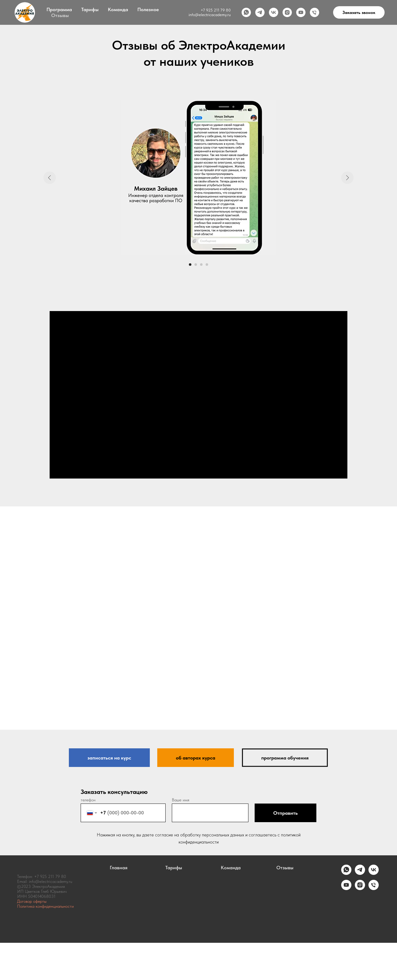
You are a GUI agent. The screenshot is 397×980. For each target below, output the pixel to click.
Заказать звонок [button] (359, 12)
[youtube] (301, 12)
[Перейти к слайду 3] (201, 265)
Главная (119, 868)
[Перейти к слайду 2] (196, 265)
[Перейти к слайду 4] (207, 265)
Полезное (148, 9)
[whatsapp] (246, 12)
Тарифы (90, 9)
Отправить (285, 813)
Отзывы (60, 15)
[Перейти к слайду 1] (190, 265)
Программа (59, 9)
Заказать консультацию (114, 792)
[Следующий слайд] (347, 178)
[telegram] (260, 12)
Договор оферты (32, 901)
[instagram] (287, 12)
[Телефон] (314, 12)
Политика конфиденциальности (45, 906)
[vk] (274, 12)
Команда (118, 9)
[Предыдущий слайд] (50, 178)
